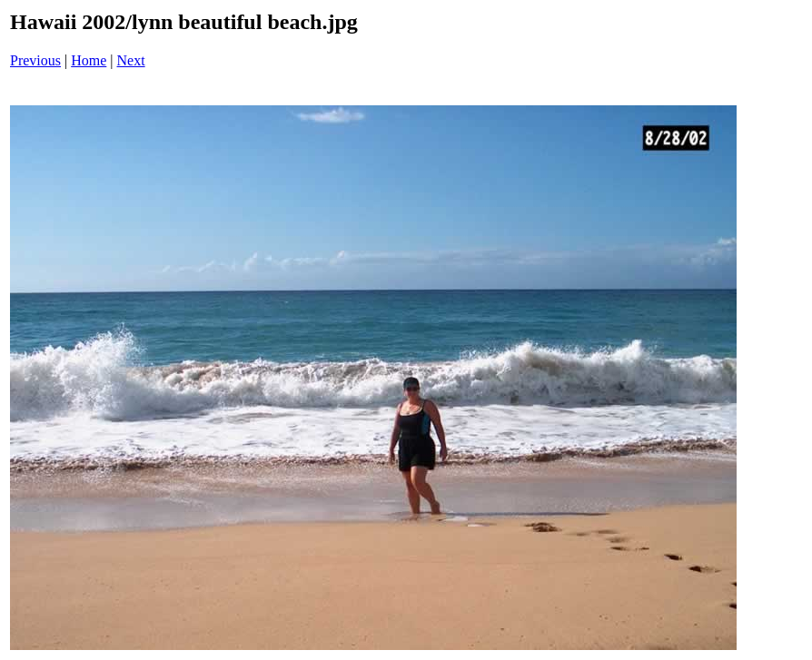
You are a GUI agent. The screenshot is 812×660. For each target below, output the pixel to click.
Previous (35, 60)
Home (89, 60)
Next (131, 60)
